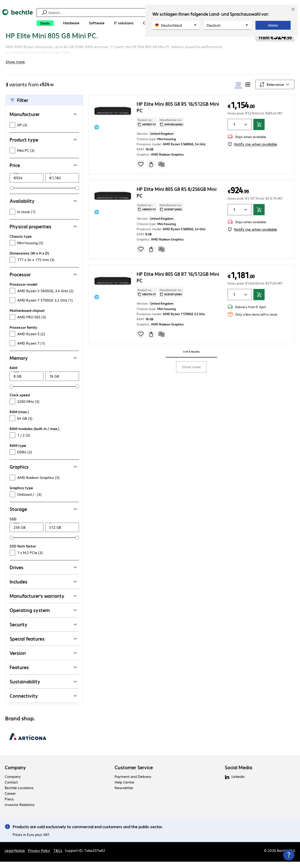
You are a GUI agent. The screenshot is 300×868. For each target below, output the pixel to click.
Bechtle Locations (19, 794)
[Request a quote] (151, 170)
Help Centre (124, 788)
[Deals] (45, 23)
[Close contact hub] (289, 855)
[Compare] (161, 170)
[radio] (238, 91)
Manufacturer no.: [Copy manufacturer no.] (171, 128)
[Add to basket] (259, 131)
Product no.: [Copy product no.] (147, 128)
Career (10, 800)
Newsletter (124, 794)
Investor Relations (20, 811)
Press (9, 805)
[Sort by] (275, 91)
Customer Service (134, 774)
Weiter (273, 25)
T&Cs (58, 857)
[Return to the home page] (18, 19)
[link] (98, 41)
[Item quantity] (233, 131)
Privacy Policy (39, 857)
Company (15, 774)
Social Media (238, 774)
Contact (11, 788)
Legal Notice (15, 857)
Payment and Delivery (133, 783)
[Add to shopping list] (141, 170)
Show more (191, 373)
